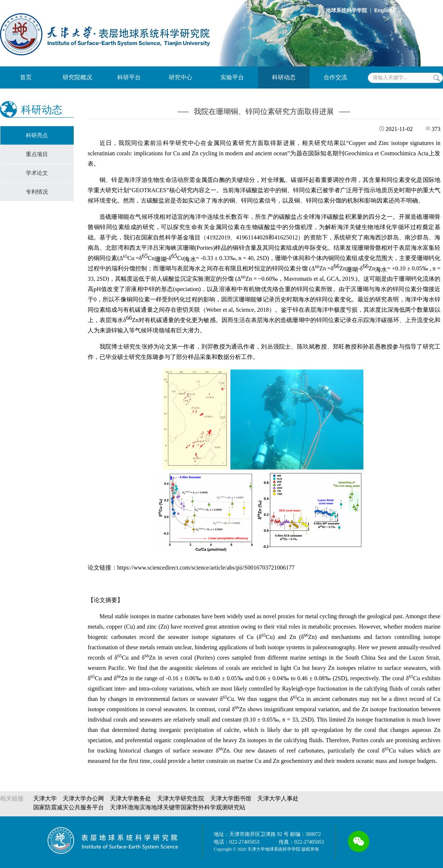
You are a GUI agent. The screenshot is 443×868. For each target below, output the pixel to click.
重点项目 (37, 154)
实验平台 (232, 77)
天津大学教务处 (130, 798)
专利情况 (37, 192)
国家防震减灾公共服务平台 (69, 807)
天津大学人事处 (278, 798)
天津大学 (45, 798)
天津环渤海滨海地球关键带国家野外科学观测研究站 (178, 807)
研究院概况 (77, 77)
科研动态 (284, 77)
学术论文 (37, 173)
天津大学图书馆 (231, 798)
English (383, 10)
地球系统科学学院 (346, 11)
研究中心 (181, 77)
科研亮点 (37, 135)
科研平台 (129, 77)
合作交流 (335, 77)
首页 (26, 77)
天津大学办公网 (83, 798)
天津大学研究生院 (181, 798)
